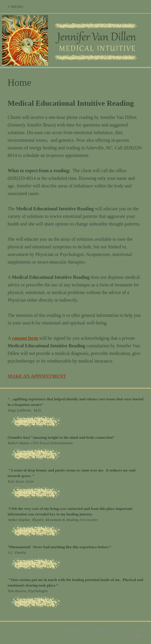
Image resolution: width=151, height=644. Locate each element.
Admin (135, 636)
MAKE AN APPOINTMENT (37, 376)
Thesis (138, 630)
